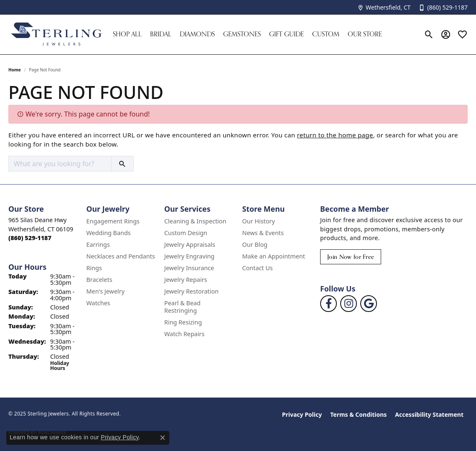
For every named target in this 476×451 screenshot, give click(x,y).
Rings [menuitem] (94, 268)
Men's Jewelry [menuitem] (106, 291)
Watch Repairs (184, 334)
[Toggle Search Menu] (429, 34)
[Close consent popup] (163, 438)
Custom (326, 34)
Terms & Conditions (358, 414)
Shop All (127, 34)
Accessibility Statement (429, 414)
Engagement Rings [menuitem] (113, 221)
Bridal (161, 34)
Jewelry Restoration (191, 291)
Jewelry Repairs (186, 280)
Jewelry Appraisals (190, 245)
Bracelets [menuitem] (99, 280)
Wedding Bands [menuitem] (109, 233)
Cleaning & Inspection (195, 221)
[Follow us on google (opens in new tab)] (369, 304)
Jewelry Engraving (189, 256)
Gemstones (242, 34)
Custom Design (186, 233)
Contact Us (258, 268)
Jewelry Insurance (189, 268)
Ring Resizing (183, 322)
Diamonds (197, 34)
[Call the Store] (30, 238)
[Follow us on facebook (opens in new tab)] (328, 304)
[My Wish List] (462, 34)
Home (15, 70)
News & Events (263, 233)
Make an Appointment (274, 256)
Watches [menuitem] (98, 303)
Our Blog (255, 245)
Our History (259, 221)
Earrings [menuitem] (98, 245)
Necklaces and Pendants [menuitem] (121, 256)
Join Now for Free (351, 257)
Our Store (365, 34)
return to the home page (335, 135)
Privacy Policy (302, 414)
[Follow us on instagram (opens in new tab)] (349, 304)
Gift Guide (286, 34)
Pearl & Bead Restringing (182, 307)
